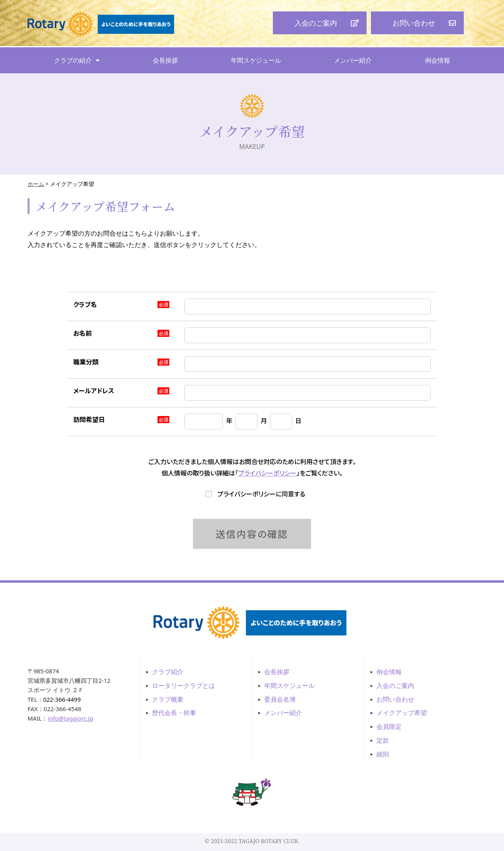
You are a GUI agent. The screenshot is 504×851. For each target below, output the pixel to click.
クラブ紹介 (168, 672)
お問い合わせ (395, 699)
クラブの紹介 (77, 60)
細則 (383, 754)
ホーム (36, 184)
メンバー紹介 (353, 60)
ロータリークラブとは (183, 686)
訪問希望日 (89, 419)
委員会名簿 (280, 699)
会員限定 (389, 727)
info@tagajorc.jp (70, 718)
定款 (383, 740)
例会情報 (437, 60)
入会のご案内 (395, 686)
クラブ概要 (168, 699)
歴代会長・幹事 (174, 713)
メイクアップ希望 (402, 713)
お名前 (82, 333)
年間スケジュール (256, 60)
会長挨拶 (165, 60)
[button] (320, 23)
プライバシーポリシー (267, 473)
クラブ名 (85, 304)
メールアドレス (94, 390)
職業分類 (86, 362)
